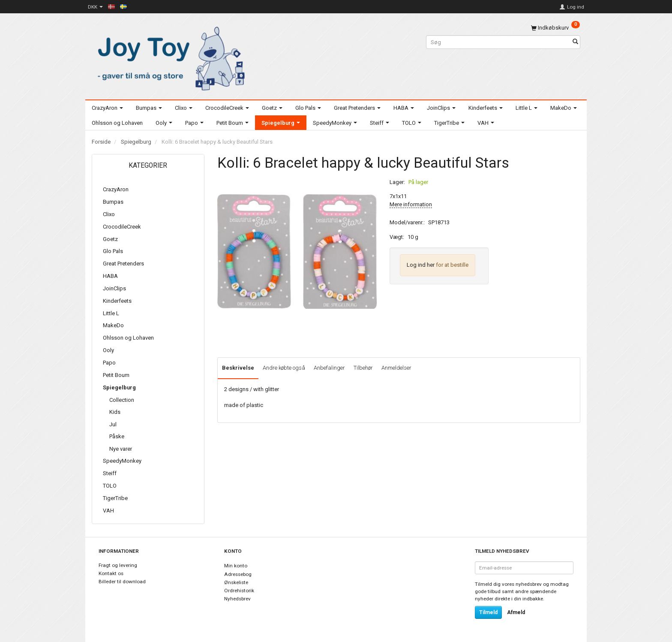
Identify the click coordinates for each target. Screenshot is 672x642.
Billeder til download (122, 582)
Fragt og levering (118, 565)
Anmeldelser (396, 368)
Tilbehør (363, 368)
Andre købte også (284, 368)
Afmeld (516, 612)
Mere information (411, 204)
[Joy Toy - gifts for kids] (169, 57)
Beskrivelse (238, 368)
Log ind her (421, 265)
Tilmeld (488, 612)
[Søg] (575, 42)
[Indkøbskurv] (555, 28)
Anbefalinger (329, 368)
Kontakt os (111, 573)
